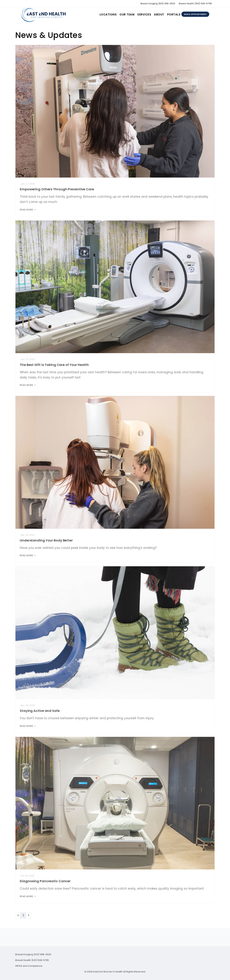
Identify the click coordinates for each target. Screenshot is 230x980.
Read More (28, 210)
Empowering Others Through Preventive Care (57, 189)
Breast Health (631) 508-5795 (195, 4)
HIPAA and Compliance (29, 966)
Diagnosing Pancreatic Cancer (45, 881)
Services (144, 14)
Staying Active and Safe (40, 711)
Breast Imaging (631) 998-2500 (158, 4)
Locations (108, 14)
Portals (174, 14)
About (159, 14)
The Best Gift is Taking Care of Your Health (54, 365)
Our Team (127, 14)
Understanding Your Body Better (46, 540)
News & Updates (49, 35)
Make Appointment (195, 14)
